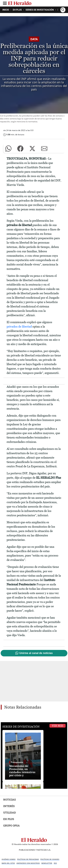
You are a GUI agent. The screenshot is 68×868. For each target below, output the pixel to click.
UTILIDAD (10, 812)
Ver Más (58, 726)
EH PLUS (9, 819)
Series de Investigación (21, 727)
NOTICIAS (10, 799)
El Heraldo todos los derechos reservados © (35, 844)
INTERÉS (9, 806)
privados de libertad (19, 326)
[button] (8, 149)
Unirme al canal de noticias (36, 653)
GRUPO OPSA (11, 825)
